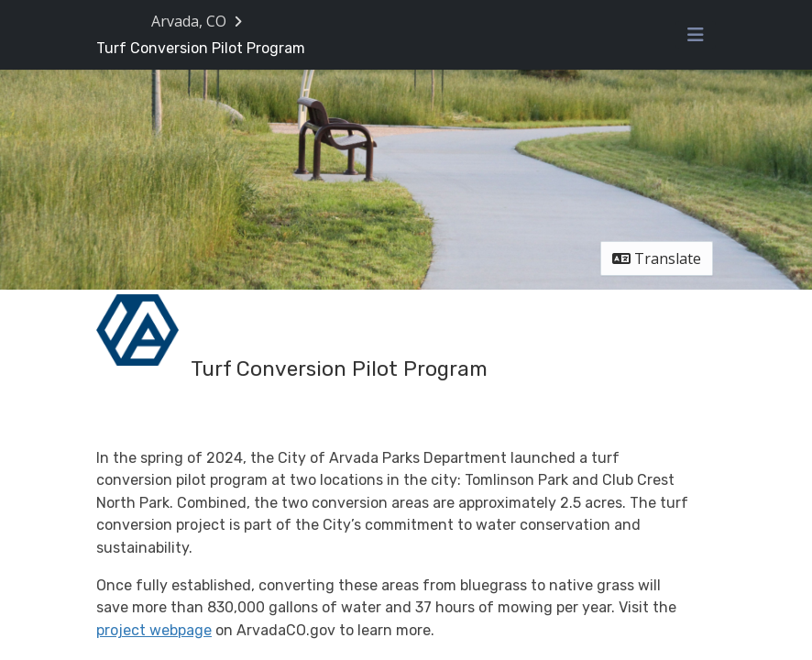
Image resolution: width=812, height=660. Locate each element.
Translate (657, 258)
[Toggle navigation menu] (696, 35)
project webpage (154, 630)
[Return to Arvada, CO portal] (198, 21)
